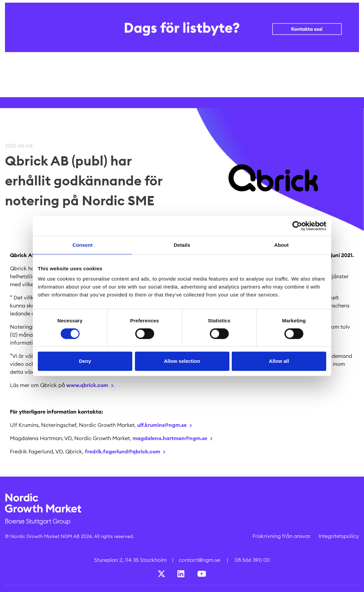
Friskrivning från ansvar (282, 536)
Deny (85, 361)
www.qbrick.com (87, 385)
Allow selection (182, 361)
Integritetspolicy (339, 536)
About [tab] (281, 245)
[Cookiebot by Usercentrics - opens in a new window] (297, 226)
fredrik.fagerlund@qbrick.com (122, 451)
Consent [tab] (83, 245)
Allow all (279, 361)
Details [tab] (182, 245)
